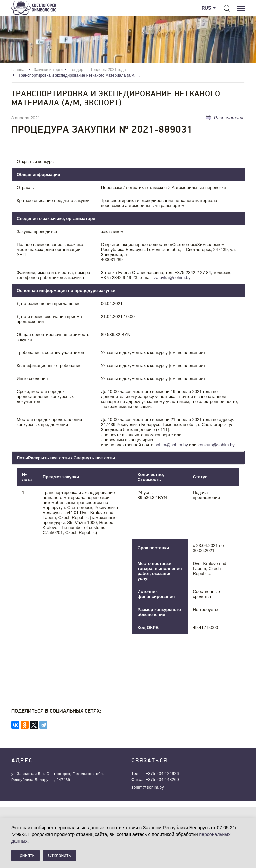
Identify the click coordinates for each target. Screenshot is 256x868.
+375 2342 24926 (162, 774)
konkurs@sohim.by (216, 445)
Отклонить (59, 855)
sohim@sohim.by (171, 445)
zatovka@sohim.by (172, 277)
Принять (25, 855)
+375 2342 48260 (162, 780)
